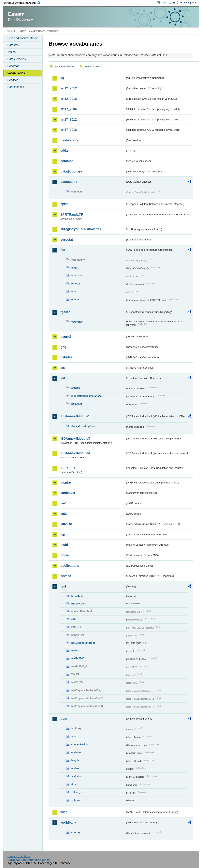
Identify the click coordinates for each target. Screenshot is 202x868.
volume (76, 800)
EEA (23, 3)
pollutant (77, 404)
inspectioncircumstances (86, 396)
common (67, 161)
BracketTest (78, 604)
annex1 (76, 388)
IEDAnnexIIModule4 (75, 453)
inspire (65, 483)
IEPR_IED (68, 468)
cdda (64, 151)
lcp (63, 534)
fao (63, 250)
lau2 (64, 514)
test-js (75, 650)
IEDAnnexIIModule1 (75, 416)
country (76, 832)
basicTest (77, 596)
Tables (11, 52)
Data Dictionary (37, 31)
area (74, 736)
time (74, 784)
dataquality (69, 182)
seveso (66, 576)
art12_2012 (69, 88)
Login (163, 3)
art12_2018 (69, 99)
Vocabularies (16, 73)
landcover (68, 493)
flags (74, 268)
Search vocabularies (65, 67)
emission (77, 752)
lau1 (64, 503)
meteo (75, 768)
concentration (80, 744)
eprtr (64, 204)
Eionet (23, 31)
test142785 (78, 658)
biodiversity (69, 140)
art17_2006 (69, 109)
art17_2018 (69, 130)
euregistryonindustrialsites (81, 229)
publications (70, 566)
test (63, 586)
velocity (76, 792)
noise (65, 555)
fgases (65, 312)
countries (77, 322)
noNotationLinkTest (83, 643)
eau (73, 619)
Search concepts (93, 67)
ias (63, 368)
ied (63, 378)
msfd (64, 545)
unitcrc (75, 299)
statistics (77, 776)
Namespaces (16, 87)
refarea (75, 284)
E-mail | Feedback (19, 856)
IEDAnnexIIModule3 (75, 439)
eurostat (67, 240)
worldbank (68, 822)
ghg (63, 347)
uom (64, 719)
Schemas (13, 66)
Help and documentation (23, 38)
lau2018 (66, 524)
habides (66, 357)
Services (13, 80)
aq (62, 78)
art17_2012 (69, 120)
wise (64, 812)
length (75, 760)
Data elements (16, 59)
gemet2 (66, 336)
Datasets (13, 45)
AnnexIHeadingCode (84, 426)
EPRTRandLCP (72, 214)
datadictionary (71, 171)
